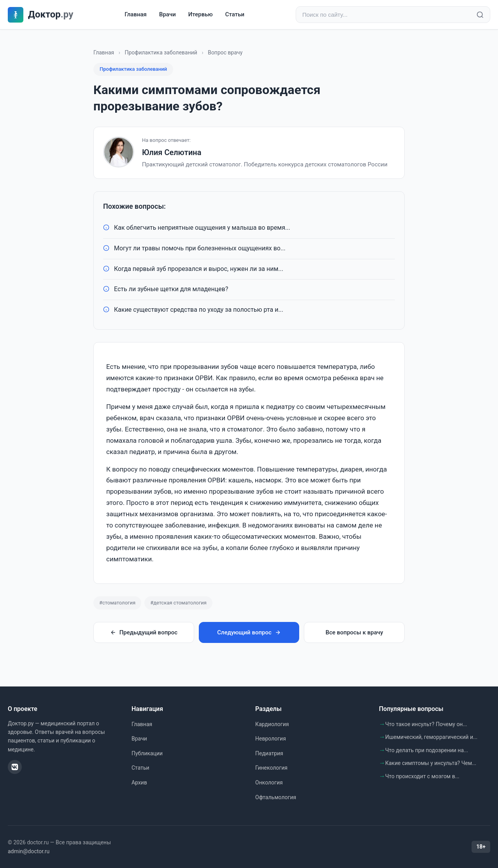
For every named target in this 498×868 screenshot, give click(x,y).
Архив (139, 782)
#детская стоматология (178, 603)
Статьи (235, 14)
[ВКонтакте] (15, 767)
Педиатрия (269, 753)
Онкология (269, 782)
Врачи (167, 14)
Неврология (271, 739)
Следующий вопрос (249, 632)
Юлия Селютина (172, 152)
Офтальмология (276, 797)
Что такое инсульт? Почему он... (426, 724)
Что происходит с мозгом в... (422, 776)
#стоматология (117, 603)
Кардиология (272, 724)
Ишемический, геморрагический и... (431, 737)
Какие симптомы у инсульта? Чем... (431, 763)
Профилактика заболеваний (161, 52)
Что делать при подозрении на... (427, 750)
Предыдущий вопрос (144, 632)
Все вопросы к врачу (354, 632)
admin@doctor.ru (29, 851)
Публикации (147, 753)
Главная (136, 14)
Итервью (201, 14)
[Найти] (480, 15)
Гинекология (271, 768)
